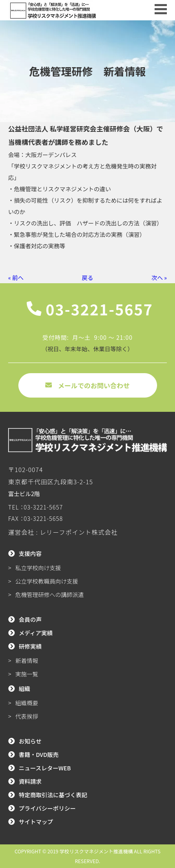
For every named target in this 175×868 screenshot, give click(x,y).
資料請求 (30, 781)
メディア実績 (36, 633)
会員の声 (30, 619)
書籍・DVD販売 (39, 754)
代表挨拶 (27, 716)
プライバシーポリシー (47, 808)
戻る (88, 278)
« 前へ (16, 278)
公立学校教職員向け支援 (47, 581)
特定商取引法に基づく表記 (53, 795)
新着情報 (27, 660)
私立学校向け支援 (38, 568)
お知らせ (30, 741)
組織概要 (27, 703)
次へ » (159, 278)
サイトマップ (36, 822)
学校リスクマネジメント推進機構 (96, 851)
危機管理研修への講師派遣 (50, 595)
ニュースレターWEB (45, 768)
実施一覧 (27, 674)
